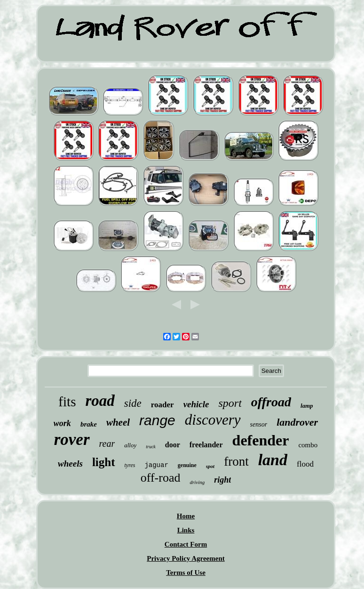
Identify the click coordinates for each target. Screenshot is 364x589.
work (62, 423)
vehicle (196, 404)
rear (107, 444)
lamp (307, 406)
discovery (213, 420)
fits (67, 402)
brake (89, 424)
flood (305, 464)
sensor (259, 424)
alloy (130, 445)
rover (72, 440)
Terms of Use (186, 573)
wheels (70, 464)
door (173, 445)
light (104, 462)
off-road (161, 478)
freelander (206, 445)
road (100, 401)
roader (162, 405)
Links (186, 530)
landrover (297, 422)
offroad (271, 402)
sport (230, 403)
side (133, 403)
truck (151, 447)
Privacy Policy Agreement (186, 558)
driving (197, 482)
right (222, 480)
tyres (130, 465)
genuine (187, 465)
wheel (118, 422)
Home (186, 516)
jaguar (156, 465)
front (236, 461)
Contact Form (186, 544)
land (273, 460)
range (157, 420)
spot (210, 466)
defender (261, 440)
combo (308, 445)
